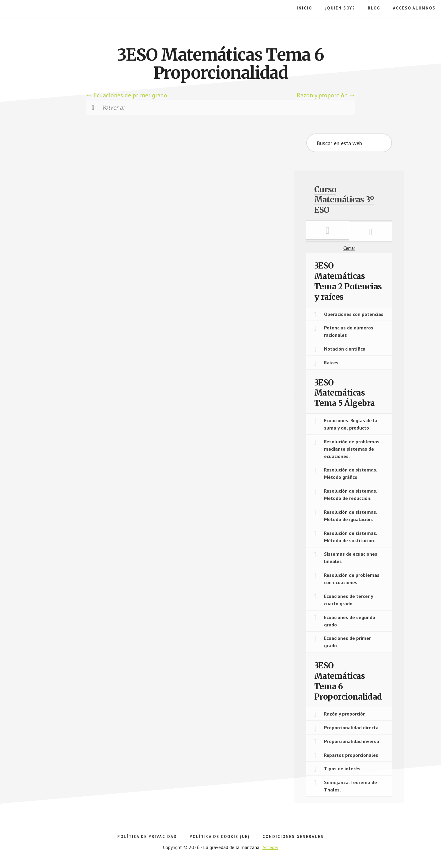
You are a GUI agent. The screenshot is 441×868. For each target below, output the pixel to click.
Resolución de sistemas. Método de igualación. (351, 516)
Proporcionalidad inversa (352, 741)
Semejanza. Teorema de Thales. (351, 786)
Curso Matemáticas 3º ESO (344, 200)
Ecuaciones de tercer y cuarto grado (349, 600)
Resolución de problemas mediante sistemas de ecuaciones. (352, 449)
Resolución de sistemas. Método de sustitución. (351, 537)
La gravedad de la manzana (38, 31)
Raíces (331, 363)
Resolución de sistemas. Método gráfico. (351, 473)
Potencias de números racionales (349, 331)
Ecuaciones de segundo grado (350, 621)
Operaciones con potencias (354, 314)
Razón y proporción (326, 95)
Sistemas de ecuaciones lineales (351, 558)
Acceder (270, 847)
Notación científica (345, 349)
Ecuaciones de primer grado (126, 95)
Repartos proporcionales (351, 755)
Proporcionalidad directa (351, 727)
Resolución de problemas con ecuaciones (352, 579)
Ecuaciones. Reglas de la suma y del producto (351, 424)
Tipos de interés (342, 768)
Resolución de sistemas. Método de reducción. (351, 494)
